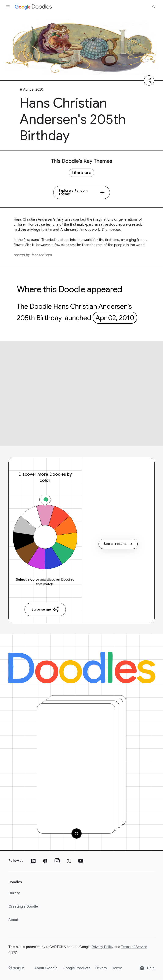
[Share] (149, 80)
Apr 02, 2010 (115, 318)
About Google (46, 968)
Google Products (76, 968)
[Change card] (77, 833)
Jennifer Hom (41, 255)
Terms (117, 968)
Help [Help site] (147, 968)
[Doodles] (82, 668)
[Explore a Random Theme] (82, 192)
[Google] (16, 968)
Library (14, 893)
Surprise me (45, 609)
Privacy (101, 968)
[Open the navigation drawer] (8, 7)
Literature (81, 173)
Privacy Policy (102, 947)
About (13, 920)
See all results (118, 544)
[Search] (154, 7)
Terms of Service (134, 947)
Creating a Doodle (23, 907)
